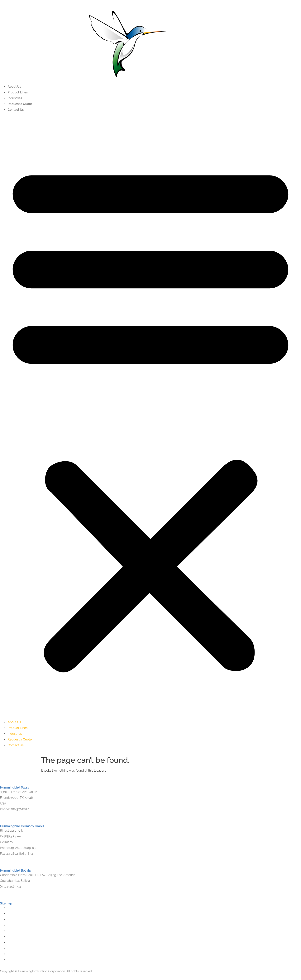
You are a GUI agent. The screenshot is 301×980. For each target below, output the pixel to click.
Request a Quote (20, 104)
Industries (15, 98)
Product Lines (18, 92)
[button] (150, 416)
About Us (14, 87)
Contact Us (16, 110)
